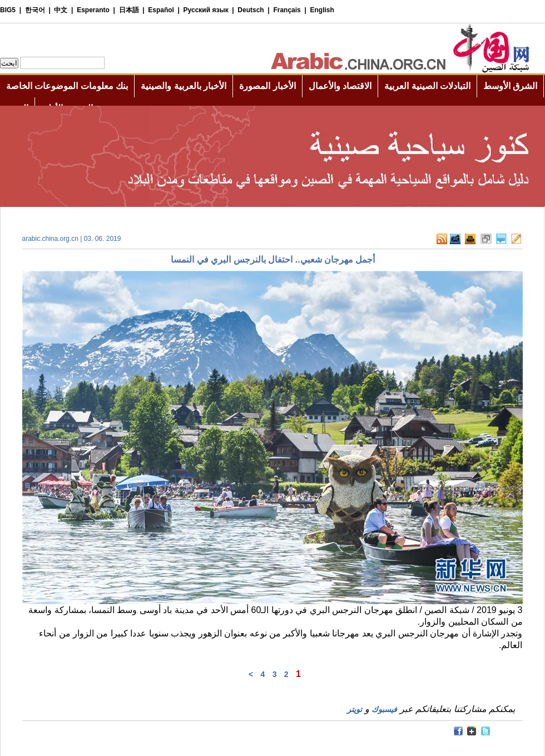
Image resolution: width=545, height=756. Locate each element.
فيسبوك (384, 709)
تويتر (355, 709)
